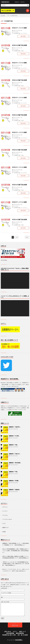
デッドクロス (24, 33)
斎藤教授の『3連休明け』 (15, 427)
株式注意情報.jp (19, 640)
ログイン (15, 632)
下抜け (22, 51)
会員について (22, 632)
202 (17, 237)
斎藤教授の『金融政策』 (15, 490)
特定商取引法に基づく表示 (9, 635)
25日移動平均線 (17, 33)
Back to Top (15, 625)
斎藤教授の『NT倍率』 (14, 436)
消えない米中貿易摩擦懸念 (9, 549)
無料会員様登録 (20, 633)
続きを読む (23, 36)
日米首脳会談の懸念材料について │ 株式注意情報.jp (14, 558)
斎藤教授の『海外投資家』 (15, 463)
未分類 (4, 532)
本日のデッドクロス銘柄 (19, 28)
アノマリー (5, 511)
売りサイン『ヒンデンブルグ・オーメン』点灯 (13, 569)
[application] (15, 281)
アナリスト (5, 507)
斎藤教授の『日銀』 (13, 445)
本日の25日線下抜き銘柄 (20, 45)
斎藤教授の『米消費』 (14, 481)
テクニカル (16, 32)
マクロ (4, 523)
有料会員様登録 (10, 633)
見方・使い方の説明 (23, 635)
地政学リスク (6, 528)
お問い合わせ (8, 632)
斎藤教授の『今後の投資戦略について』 (12, 543)
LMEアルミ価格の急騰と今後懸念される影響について (15, 556)
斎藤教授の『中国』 (13, 472)
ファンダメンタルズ (7, 519)
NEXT (27, 237)
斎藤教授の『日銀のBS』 (15, 454)
